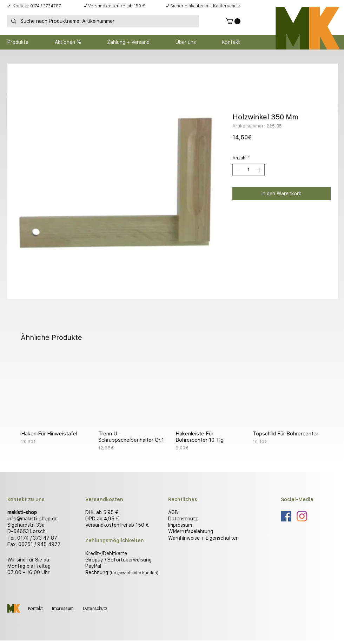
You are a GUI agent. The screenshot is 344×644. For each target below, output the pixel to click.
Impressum (180, 525)
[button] (233, 21)
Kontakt (35, 608)
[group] (172, 403)
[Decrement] (238, 170)
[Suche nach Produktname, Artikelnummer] (102, 21)
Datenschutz (183, 519)
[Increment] (260, 170)
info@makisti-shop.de (32, 519)
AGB (173, 512)
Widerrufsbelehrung (191, 531)
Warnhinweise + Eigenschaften (203, 538)
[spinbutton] (249, 170)
